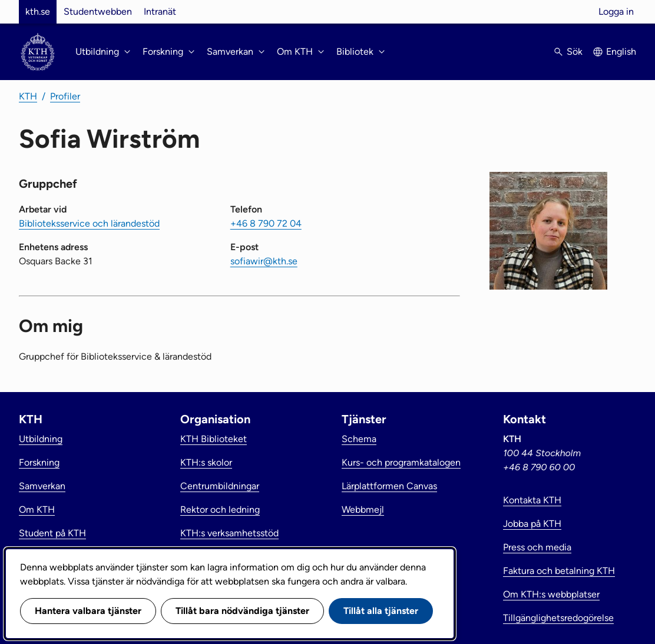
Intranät (160, 11)
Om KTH (37, 509)
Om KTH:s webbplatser (551, 594)
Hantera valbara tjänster (88, 611)
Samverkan (42, 486)
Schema (359, 439)
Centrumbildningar (220, 486)
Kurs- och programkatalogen (401, 462)
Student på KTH (52, 533)
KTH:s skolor (206, 462)
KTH (28, 96)
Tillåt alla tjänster (381, 611)
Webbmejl (363, 509)
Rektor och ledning (220, 509)
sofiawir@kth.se (264, 261)
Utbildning (41, 439)
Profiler (65, 96)
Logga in (616, 11)
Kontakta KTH (532, 500)
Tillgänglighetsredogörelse (558, 618)
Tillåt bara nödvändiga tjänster (242, 611)
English (621, 52)
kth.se (38, 11)
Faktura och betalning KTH (559, 571)
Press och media (537, 547)
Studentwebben (98, 11)
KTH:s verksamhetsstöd (229, 533)
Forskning (39, 462)
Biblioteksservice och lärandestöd (89, 223)
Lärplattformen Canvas (389, 486)
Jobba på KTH (532, 524)
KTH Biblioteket (214, 439)
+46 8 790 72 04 (266, 223)
